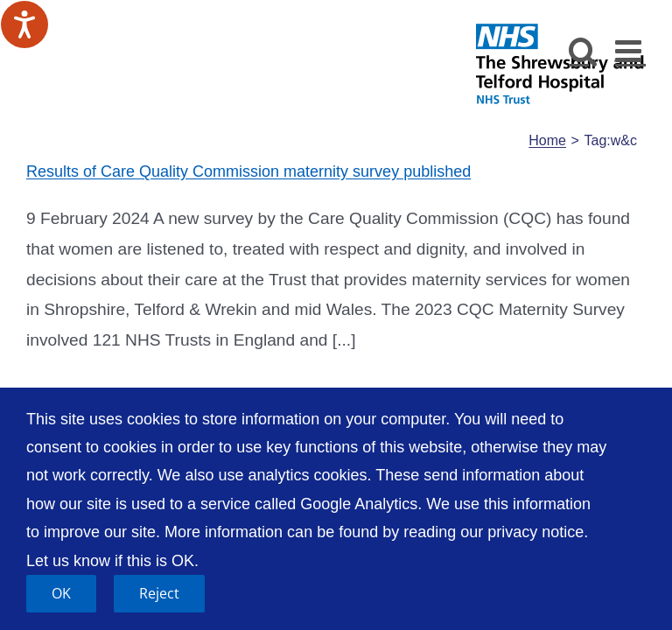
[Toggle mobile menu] (630, 50)
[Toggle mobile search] (583, 50)
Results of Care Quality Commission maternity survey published (248, 171)
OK (61, 593)
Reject (159, 593)
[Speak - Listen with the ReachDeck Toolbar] (24, 24)
